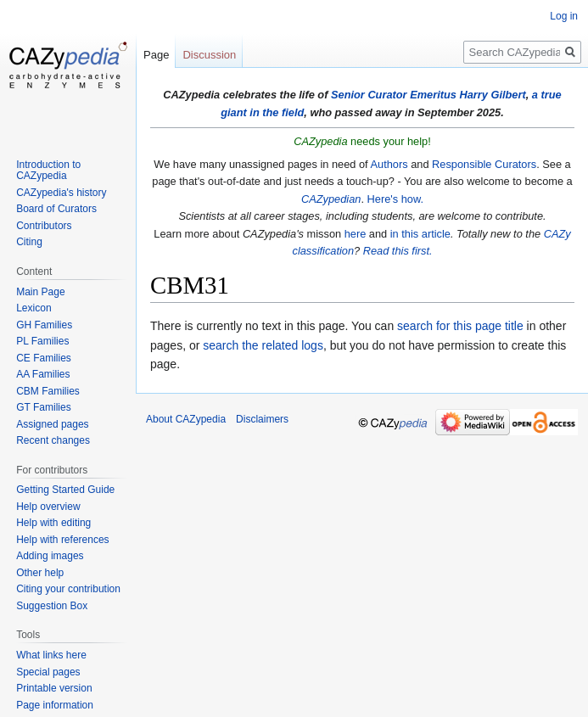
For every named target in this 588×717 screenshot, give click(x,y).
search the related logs (263, 345)
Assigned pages (52, 424)
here (356, 234)
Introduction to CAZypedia (48, 171)
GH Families (44, 325)
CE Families (44, 358)
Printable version (54, 688)
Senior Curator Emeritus (394, 95)
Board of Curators (56, 209)
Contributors (44, 226)
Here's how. (395, 199)
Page (156, 55)
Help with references (62, 540)
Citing (29, 242)
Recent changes (53, 440)
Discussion (209, 55)
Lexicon (34, 308)
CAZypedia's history (61, 193)
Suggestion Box (52, 606)
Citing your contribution (68, 589)
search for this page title (460, 326)
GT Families (43, 407)
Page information (55, 705)
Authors (389, 164)
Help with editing (53, 523)
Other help (40, 573)
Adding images (50, 556)
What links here (51, 655)
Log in (564, 16)
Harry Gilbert (492, 95)
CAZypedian (331, 199)
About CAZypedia (186, 419)
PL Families (42, 341)
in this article (420, 234)
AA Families (43, 374)
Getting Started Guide (65, 490)
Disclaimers (262, 419)
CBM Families (48, 391)
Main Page (40, 292)
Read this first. (398, 251)
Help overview (48, 507)
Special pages (48, 672)
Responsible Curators (484, 164)
